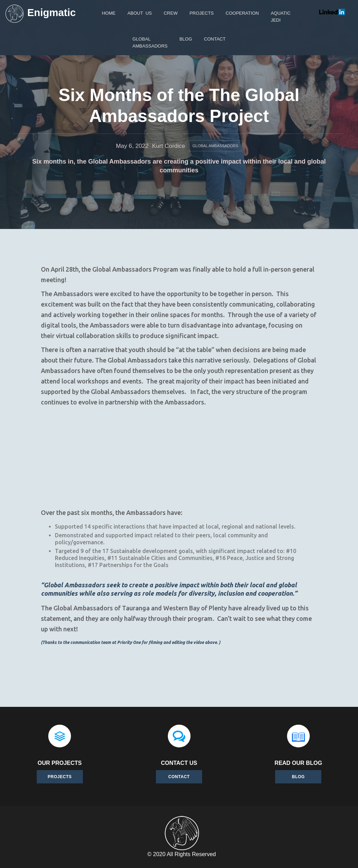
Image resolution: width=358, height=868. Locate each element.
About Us (139, 13)
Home (109, 13)
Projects (60, 777)
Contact (179, 777)
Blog (186, 39)
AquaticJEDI (281, 17)
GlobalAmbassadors (150, 42)
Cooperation (242, 13)
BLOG (298, 777)
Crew (171, 13)
